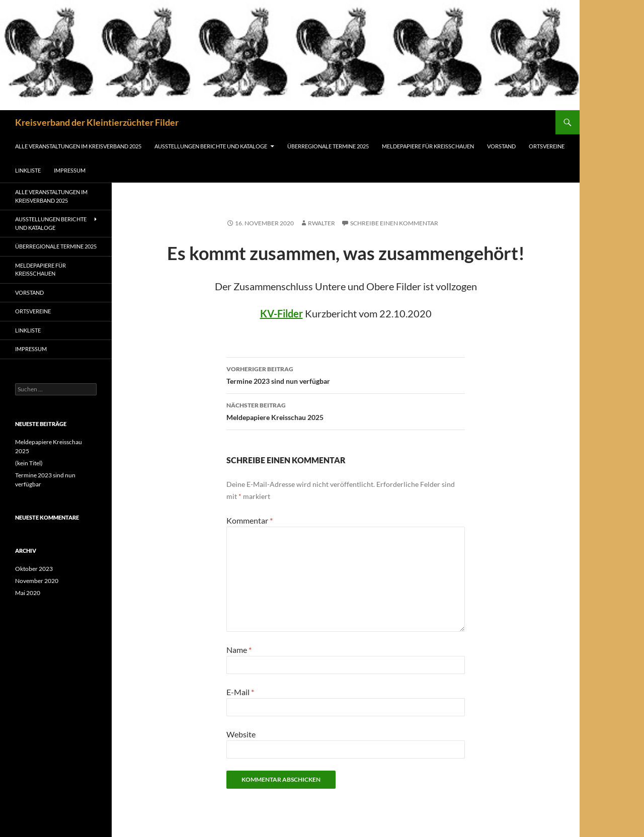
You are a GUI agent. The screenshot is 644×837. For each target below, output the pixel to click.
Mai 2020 (28, 593)
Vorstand (501, 146)
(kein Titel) (29, 463)
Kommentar (250, 520)
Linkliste (28, 170)
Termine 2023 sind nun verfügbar (346, 374)
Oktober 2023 (34, 569)
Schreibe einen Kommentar (394, 223)
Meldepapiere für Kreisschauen (428, 146)
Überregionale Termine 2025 (328, 146)
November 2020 (37, 581)
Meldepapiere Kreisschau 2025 (346, 410)
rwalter (321, 223)
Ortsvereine (547, 146)
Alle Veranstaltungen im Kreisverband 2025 (78, 146)
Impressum (70, 170)
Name (239, 650)
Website (241, 734)
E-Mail (240, 692)
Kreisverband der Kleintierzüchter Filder (97, 122)
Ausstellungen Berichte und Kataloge (211, 146)
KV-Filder (281, 313)
